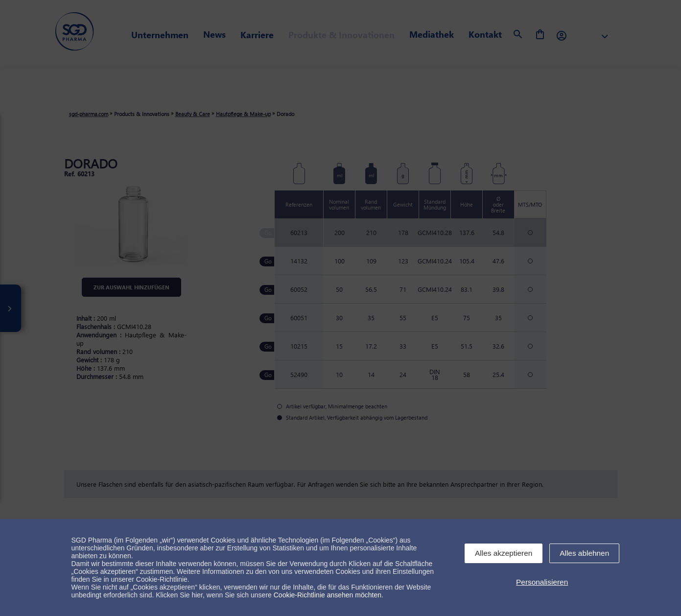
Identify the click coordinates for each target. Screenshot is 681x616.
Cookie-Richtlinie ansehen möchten (328, 595)
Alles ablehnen (584, 553)
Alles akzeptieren (504, 553)
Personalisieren (542, 582)
